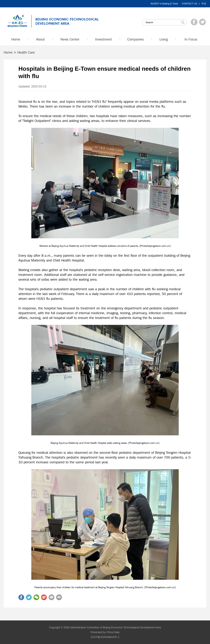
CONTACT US (189, 4)
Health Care (26, 52)
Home (8, 52)
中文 (204, 4)
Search (183, 22)
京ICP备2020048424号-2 (105, 637)
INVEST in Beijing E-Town (164, 4)
